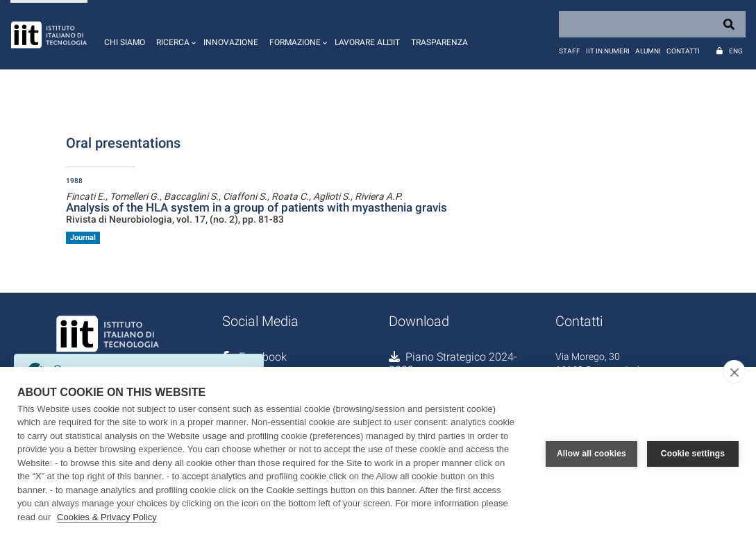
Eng (736, 51)
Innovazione (231, 42)
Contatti (683, 51)
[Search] (652, 24)
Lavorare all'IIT (367, 42)
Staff (570, 51)
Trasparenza (439, 42)
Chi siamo (125, 42)
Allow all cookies (591, 454)
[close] (734, 372)
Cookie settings (693, 454)
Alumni (648, 51)
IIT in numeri (608, 51)
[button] (174, 35)
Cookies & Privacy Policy (107, 517)
